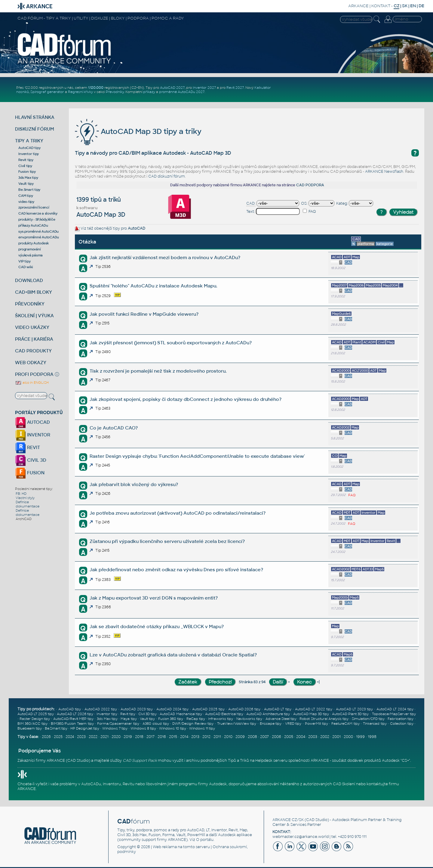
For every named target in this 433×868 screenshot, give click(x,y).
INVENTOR (33, 435)
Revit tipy (26, 160)
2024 (70, 737)
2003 (313, 737)
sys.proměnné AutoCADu (38, 231)
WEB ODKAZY (31, 363)
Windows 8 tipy (143, 728)
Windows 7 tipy (115, 728)
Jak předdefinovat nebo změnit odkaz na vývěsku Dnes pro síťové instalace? (176, 570)
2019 (128, 737)
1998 (372, 737)
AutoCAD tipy (29, 148)
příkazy (149, 92)
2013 (195, 737)
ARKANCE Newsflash (384, 172)
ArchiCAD (24, 519)
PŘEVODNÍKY (30, 304)
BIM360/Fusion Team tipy (72, 724)
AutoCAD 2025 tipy (208, 709)
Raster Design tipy (35, 719)
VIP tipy (24, 261)
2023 (81, 737)
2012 (206, 737)
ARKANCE (358, 6)
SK (405, 6)
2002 (325, 737)
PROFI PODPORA (34, 374)
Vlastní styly (25, 498)
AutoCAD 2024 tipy (172, 709)
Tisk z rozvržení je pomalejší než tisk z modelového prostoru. (158, 371)
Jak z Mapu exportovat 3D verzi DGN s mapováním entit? (154, 598)
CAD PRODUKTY (33, 351)
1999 (360, 737)
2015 (173, 737)
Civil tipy (25, 166)
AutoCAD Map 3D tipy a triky (138, 131)
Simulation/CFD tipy (368, 719)
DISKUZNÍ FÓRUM (35, 129)
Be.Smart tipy (29, 190)
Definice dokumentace (28, 504)
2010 (228, 737)
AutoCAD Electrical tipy (224, 714)
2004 (301, 737)
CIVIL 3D (31, 460)
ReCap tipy (196, 719)
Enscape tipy (271, 724)
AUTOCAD (32, 422)
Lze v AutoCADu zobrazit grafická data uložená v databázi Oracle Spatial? (173, 655)
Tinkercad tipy (375, 724)
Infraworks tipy (221, 719)
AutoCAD (137, 228)
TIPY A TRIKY (29, 141)
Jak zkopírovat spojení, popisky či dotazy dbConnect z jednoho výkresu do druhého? (186, 399)
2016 (162, 737)
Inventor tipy (29, 154)
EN (413, 6)
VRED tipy (293, 724)
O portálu (205, 840)
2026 (46, 737)
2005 (289, 737)
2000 (348, 737)
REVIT (28, 447)
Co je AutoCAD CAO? (114, 428)
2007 (264, 737)
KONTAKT (381, 6)
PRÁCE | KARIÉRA (34, 339)
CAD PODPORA (310, 185)
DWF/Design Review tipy (193, 724)
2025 (58, 737)
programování (29, 249)
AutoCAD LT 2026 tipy (75, 714)
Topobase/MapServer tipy (394, 714)
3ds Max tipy (28, 178)
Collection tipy (402, 724)
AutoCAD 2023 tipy (137, 709)
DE (421, 6)
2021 (104, 737)
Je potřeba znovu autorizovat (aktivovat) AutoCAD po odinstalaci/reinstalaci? (178, 513)
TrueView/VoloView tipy (237, 724)
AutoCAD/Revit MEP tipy (73, 719)
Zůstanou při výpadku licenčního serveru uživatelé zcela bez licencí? (167, 541)
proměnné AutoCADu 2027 (182, 92)
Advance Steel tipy (281, 719)
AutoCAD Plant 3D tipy (350, 714)
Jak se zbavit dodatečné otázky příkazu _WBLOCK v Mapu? (157, 626)
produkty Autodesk (34, 243)
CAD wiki (26, 267)
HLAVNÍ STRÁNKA (35, 117)
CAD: (251, 203)
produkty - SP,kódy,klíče (37, 219)
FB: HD (21, 494)
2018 (139, 737)
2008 (252, 737)
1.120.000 (96, 88)
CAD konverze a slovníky (38, 213)
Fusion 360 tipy (171, 719)
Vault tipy (26, 184)
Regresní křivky (80, 92)
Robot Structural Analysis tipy (324, 719)
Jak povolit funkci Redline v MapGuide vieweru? (144, 314)
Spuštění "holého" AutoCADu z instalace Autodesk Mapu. (153, 286)
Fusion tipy (27, 172)
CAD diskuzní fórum (167, 176)
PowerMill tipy (316, 724)
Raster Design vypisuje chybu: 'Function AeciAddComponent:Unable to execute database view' (197, 456)
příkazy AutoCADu (33, 225)
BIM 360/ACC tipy (32, 724)
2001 (336, 737)
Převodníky (115, 92)
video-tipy (26, 202)
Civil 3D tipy (147, 714)
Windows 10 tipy (173, 728)
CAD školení (344, 784)
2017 (150, 737)
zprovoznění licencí (34, 207)
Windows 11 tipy (202, 728)
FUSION (30, 473)
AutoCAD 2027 (172, 88)
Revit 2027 (235, 88)
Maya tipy (129, 719)
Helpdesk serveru (271, 761)
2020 (116, 737)
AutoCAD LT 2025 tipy (36, 714)
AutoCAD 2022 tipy (101, 709)
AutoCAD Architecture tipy (268, 714)
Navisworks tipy (249, 719)
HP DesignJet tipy (85, 728)
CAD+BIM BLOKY (34, 292)
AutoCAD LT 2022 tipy (314, 709)
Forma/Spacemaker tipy (118, 724)
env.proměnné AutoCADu (39, 237)
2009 (240, 737)
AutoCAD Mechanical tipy (181, 714)
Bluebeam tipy (30, 728)
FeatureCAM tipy (345, 724)
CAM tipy (26, 196)
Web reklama (165, 847)
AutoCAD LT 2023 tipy (354, 709)
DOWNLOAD (29, 280)
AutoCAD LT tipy (278, 709)
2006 (276, 737)
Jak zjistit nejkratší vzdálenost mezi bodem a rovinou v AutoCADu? (165, 257)
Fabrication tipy (401, 719)
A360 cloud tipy (156, 724)
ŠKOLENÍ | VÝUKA (34, 316)
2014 (184, 737)
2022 (93, 737)
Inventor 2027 (204, 88)
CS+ (405, 761)
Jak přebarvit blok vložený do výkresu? (134, 484)
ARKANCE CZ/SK (288, 820)
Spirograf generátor (47, 92)
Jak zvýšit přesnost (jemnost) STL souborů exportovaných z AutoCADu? (171, 343)
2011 (217, 737)
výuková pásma (31, 255)
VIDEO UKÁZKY (32, 327)
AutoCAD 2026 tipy (244, 709)
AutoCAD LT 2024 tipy (395, 709)
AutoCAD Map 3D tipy (311, 714)
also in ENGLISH (32, 383)
